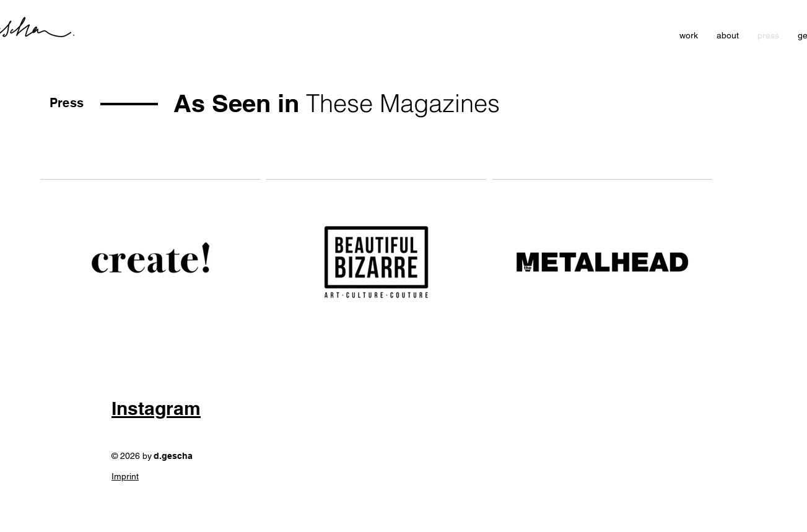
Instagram (156, 408)
